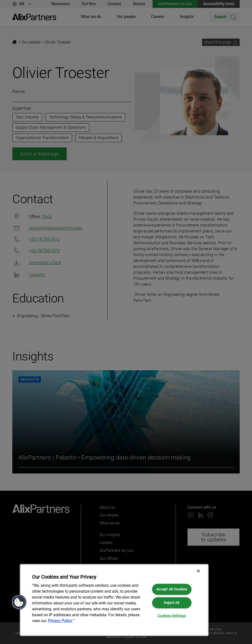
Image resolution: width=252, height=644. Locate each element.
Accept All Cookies (172, 589)
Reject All (172, 603)
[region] (114, 600)
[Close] (198, 571)
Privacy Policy (60, 621)
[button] (19, 602)
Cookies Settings (172, 616)
